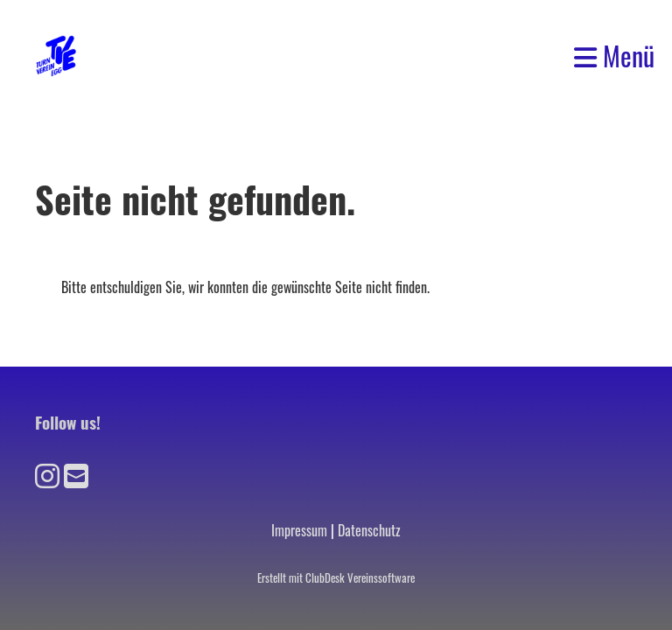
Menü (614, 56)
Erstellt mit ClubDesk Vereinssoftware (336, 578)
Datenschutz (369, 530)
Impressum (299, 530)
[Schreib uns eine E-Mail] (76, 474)
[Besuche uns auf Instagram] (47, 474)
